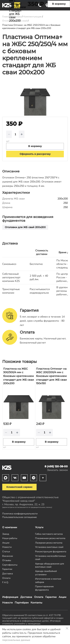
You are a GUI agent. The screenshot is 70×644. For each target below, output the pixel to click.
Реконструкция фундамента (51, 551)
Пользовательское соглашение (20, 517)
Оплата (39, 597)
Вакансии (8, 556)
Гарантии (51, 597)
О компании (10, 527)
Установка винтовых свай (49, 547)
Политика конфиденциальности (20, 514)
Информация (10, 597)
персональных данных (16, 640)
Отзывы (7, 560)
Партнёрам (22, 603)
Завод (6, 534)
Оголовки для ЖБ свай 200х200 (25, 227)
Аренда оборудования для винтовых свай (50, 565)
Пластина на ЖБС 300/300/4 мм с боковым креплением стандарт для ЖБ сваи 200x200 (19, 376)
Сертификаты (10, 565)
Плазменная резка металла (50, 538)
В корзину (19, 442)
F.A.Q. (6, 582)
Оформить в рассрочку (35, 154)
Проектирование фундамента (44, 588)
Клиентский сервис (19, 487)
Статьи (6, 551)
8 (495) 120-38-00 (56, 466)
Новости (7, 603)
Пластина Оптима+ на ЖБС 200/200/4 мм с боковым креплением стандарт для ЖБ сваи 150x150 (51, 376)
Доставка (26, 597)
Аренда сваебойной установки (46, 573)
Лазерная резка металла (49, 543)
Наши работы (10, 538)
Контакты (36, 603)
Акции (62, 597)
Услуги (39, 527)
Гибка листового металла (49, 534)
